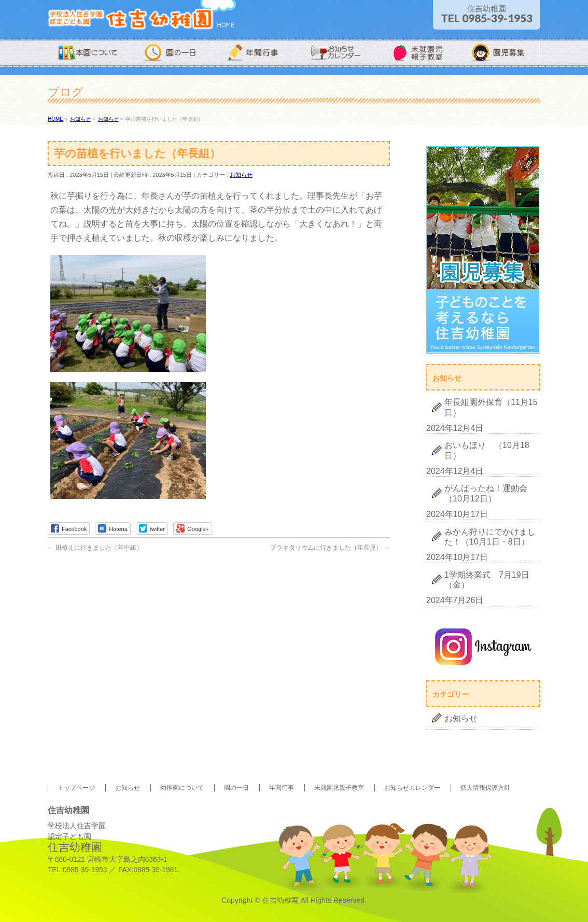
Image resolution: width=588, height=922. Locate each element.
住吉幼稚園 (281, 900)
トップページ (76, 788)
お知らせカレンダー (412, 788)
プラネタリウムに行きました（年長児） (330, 548)
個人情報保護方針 (485, 788)
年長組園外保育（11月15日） (491, 407)
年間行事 (282, 788)
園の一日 (236, 788)
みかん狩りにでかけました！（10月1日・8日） (490, 537)
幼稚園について (182, 788)
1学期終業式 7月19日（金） (487, 580)
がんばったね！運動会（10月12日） (486, 493)
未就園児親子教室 (339, 788)
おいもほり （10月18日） (487, 450)
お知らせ (241, 175)
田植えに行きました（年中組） (95, 548)
